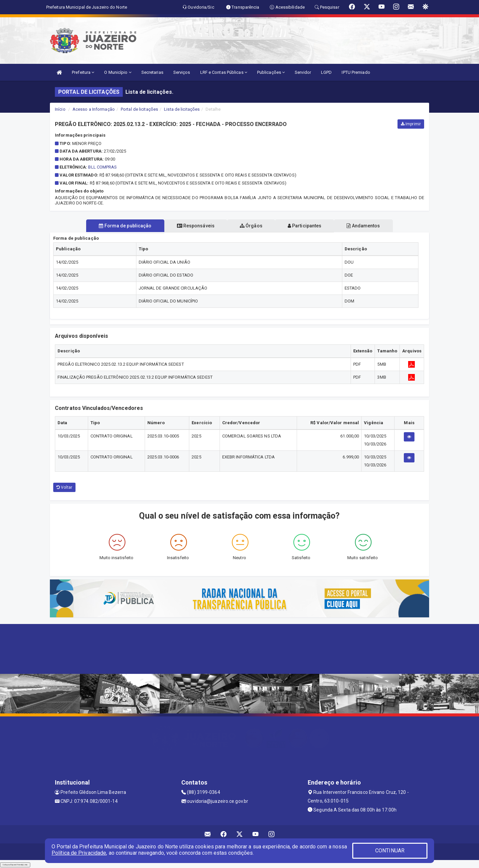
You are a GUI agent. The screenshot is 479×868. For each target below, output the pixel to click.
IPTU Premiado (356, 72)
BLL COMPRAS (102, 167)
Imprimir (411, 124)
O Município (118, 72)
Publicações (271, 72)
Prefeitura (83, 72)
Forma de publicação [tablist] (120, 226)
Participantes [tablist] (307, 226)
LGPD (326, 72)
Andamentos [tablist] (369, 226)
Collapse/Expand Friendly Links (15, 865)
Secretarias (152, 72)
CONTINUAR (390, 851)
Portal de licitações (139, 109)
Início (60, 109)
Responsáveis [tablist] (193, 226)
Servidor (303, 72)
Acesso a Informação (94, 109)
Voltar (64, 487)
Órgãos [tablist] (251, 226)
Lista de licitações (182, 109)
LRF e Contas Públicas (224, 72)
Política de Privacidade (79, 853)
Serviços (182, 72)
